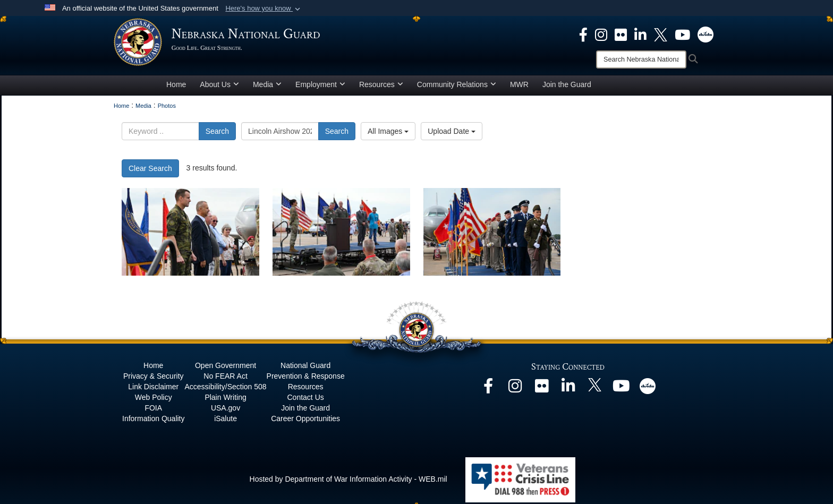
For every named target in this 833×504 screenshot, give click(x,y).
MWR (519, 87)
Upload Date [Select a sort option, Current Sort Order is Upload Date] (452, 133)
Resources (381, 87)
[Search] (641, 59)
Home (176, 87)
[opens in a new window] (583, 34)
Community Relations (457, 87)
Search (217, 133)
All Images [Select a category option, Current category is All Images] (388, 133)
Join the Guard (567, 87)
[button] (264, 8)
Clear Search (150, 170)
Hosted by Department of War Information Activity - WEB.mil (348, 481)
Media (267, 87)
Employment (320, 87)
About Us (219, 87)
